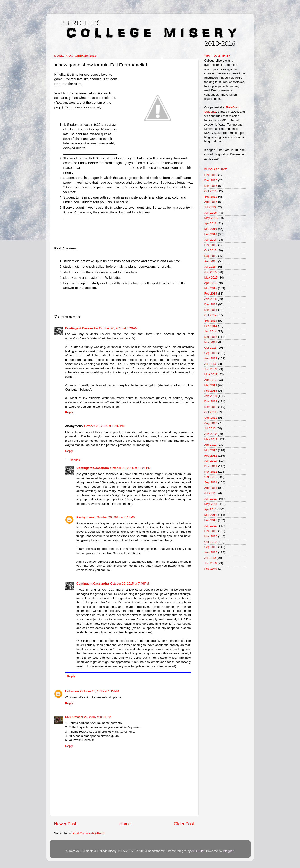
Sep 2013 (211, 353)
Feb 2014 (211, 326)
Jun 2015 (211, 272)
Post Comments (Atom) (88, 833)
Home (125, 824)
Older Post (184, 824)
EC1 (68, 717)
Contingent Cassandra (81, 328)
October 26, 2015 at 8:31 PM (92, 717)
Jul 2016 (210, 207)
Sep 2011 (211, 482)
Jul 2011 (210, 493)
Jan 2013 (211, 396)
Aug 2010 (211, 552)
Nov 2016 (211, 186)
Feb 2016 (211, 234)
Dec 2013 (211, 337)
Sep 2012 (211, 418)
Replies (75, 460)
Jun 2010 (211, 563)
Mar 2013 (211, 385)
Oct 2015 (210, 250)
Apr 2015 (210, 283)
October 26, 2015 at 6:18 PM (116, 517)
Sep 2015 (211, 256)
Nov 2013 (211, 342)
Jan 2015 (211, 299)
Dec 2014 (211, 304)
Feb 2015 (211, 294)
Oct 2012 (210, 412)
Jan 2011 (211, 526)
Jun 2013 (211, 369)
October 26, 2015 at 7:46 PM (129, 584)
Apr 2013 (210, 380)
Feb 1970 (211, 569)
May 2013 (211, 374)
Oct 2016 (210, 191)
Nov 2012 (211, 407)
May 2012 (211, 439)
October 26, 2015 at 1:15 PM (99, 691)
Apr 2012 (210, 445)
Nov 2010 (211, 536)
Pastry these (86, 517)
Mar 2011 (211, 515)
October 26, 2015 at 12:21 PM (130, 468)
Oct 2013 (210, 348)
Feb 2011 (211, 520)
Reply (69, 412)
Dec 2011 (211, 466)
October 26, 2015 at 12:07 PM (104, 426)
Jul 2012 (210, 428)
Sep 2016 (211, 197)
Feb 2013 (211, 391)
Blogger (228, 851)
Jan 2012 (211, 461)
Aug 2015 (211, 261)
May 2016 (211, 218)
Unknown (72, 691)
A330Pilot (198, 851)
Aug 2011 (211, 488)
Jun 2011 (211, 499)
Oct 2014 (210, 315)
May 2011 (211, 504)
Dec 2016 (211, 180)
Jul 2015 (210, 267)
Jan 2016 (211, 240)
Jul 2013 (210, 364)
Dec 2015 (211, 245)
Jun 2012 (211, 434)
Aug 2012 (211, 423)
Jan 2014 (211, 331)
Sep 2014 (211, 321)
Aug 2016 (211, 202)
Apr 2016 (210, 223)
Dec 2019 (211, 175)
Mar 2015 (211, 288)
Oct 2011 (210, 477)
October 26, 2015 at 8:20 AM (118, 328)
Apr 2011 (210, 509)
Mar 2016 (211, 229)
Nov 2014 (211, 310)
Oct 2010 (210, 542)
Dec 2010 (211, 531)
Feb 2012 (211, 456)
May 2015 (211, 278)
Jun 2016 (211, 213)
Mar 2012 (211, 450)
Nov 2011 (211, 472)
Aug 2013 (211, 358)
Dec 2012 (211, 401)
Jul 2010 (210, 558)
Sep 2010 (211, 547)
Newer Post (65, 824)
